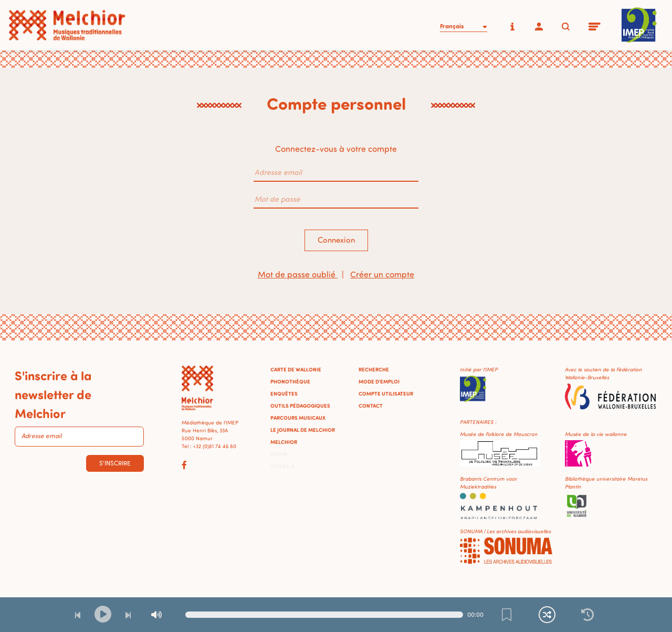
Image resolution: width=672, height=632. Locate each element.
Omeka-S (282, 466)
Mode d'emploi (379, 381)
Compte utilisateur (386, 393)
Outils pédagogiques (300, 406)
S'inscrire (115, 463)
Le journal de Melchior (303, 430)
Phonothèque (290, 381)
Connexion (336, 240)
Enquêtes (284, 393)
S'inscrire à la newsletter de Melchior (53, 394)
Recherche (374, 369)
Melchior (284, 442)
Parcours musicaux (298, 418)
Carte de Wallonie (296, 369)
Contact (371, 406)
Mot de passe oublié (298, 274)
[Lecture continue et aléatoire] (547, 615)
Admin (279, 454)
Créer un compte (382, 274)
